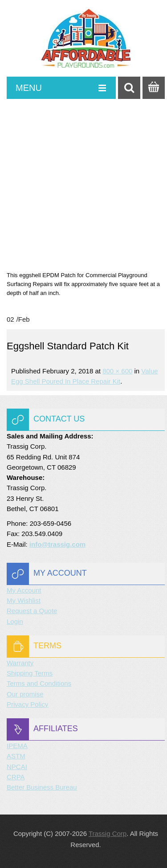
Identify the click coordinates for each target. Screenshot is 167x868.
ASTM (16, 756)
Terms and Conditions (39, 683)
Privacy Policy (27, 704)
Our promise (25, 694)
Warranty (20, 663)
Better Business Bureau (42, 787)
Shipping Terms (30, 673)
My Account (24, 590)
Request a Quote (32, 611)
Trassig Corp (108, 833)
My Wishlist (24, 600)
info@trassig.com (57, 544)
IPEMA (17, 746)
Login (15, 621)
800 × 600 (117, 371)
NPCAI (17, 767)
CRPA (16, 777)
